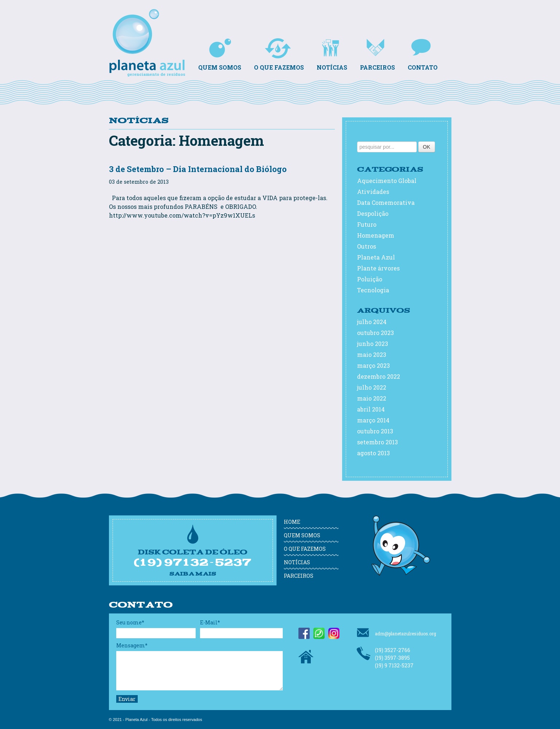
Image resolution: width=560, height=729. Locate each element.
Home (292, 522)
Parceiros (377, 55)
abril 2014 (371, 409)
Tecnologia (373, 290)
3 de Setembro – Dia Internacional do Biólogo (198, 169)
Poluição (370, 279)
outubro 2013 (375, 431)
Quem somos (220, 55)
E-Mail (210, 622)
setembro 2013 (377, 442)
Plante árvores (378, 268)
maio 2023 (372, 354)
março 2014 (373, 420)
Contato (423, 55)
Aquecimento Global (387, 181)
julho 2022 (372, 387)
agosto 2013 (373, 453)
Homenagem (376, 235)
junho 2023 (373, 344)
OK (427, 147)
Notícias (332, 55)
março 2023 (373, 365)
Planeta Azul (149, 29)
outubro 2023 (375, 333)
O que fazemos (279, 55)
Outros (367, 246)
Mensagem (132, 645)
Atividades (373, 192)
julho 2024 (372, 322)
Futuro (367, 224)
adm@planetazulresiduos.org (396, 633)
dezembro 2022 (379, 376)
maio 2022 (372, 398)
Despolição (373, 213)
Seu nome (130, 622)
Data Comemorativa (386, 202)
